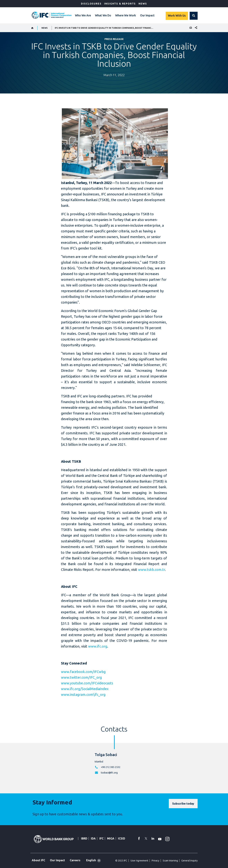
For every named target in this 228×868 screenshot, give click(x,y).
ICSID (122, 838)
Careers (75, 860)
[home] (32, 28)
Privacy (155, 861)
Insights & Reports (120, 4)
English (91, 860)
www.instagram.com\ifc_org (83, 694)
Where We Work (126, 15)
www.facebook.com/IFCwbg (83, 672)
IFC (101, 838)
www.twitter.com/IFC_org (81, 677)
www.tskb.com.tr (151, 570)
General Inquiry (189, 861)
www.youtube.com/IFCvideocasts (87, 683)
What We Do (103, 15)
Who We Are (83, 15)
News (143, 4)
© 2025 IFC (121, 861)
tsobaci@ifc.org (109, 773)
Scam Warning (170, 861)
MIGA (111, 838)
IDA (93, 838)
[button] (194, 16)
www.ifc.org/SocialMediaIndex (85, 689)
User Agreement (139, 861)
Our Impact (147, 15)
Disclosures (91, 4)
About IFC (38, 860)
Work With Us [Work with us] (177, 16)
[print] (190, 28)
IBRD (84, 838)
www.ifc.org (98, 646)
